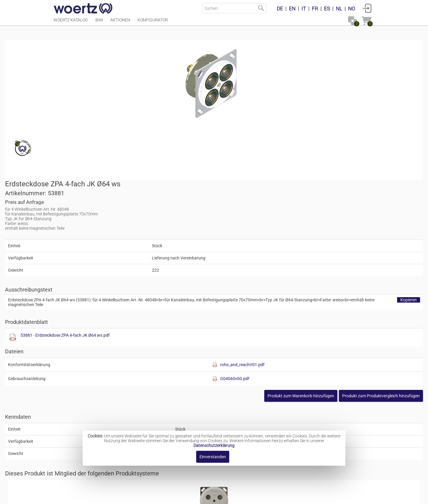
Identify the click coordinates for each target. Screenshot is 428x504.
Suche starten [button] (261, 8)
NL (339, 9)
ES (327, 9)
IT (304, 9)
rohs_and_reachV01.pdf (327, 237)
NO (352, 9)
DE (280, 9)
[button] (332, 269)
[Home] (83, 9)
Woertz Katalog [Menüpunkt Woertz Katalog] (71, 23)
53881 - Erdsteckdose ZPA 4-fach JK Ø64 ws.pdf (277, 208)
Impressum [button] (164, 496)
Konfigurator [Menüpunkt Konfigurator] (153, 23)
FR (315, 9)
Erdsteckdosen (205, 371)
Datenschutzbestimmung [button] (250, 496)
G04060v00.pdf (319, 251)
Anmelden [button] (367, 8)
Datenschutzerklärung (214, 445)
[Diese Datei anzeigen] (225, 210)
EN (292, 9)
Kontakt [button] (190, 496)
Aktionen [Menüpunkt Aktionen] (120, 23)
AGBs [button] (211, 496)
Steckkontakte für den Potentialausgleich (230, 419)
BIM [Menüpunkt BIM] (99, 23)
